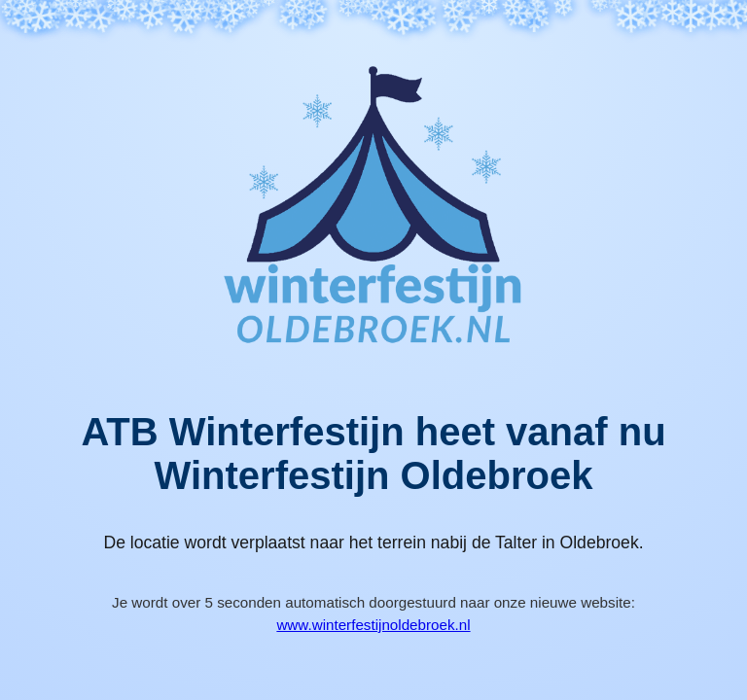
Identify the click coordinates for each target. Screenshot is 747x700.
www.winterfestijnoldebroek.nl (373, 625)
